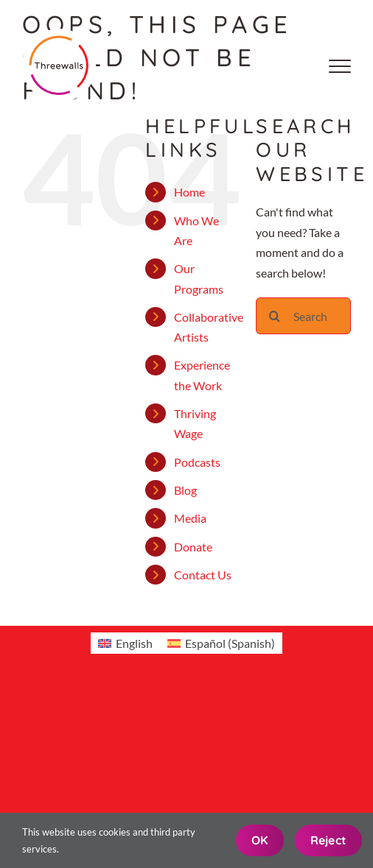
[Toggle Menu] (340, 66)
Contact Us (203, 575)
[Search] (274, 316)
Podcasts (197, 462)
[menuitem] (125, 643)
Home (189, 192)
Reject (328, 840)
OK (259, 840)
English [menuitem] (134, 643)
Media (190, 518)
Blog (185, 490)
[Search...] (303, 316)
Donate (193, 547)
